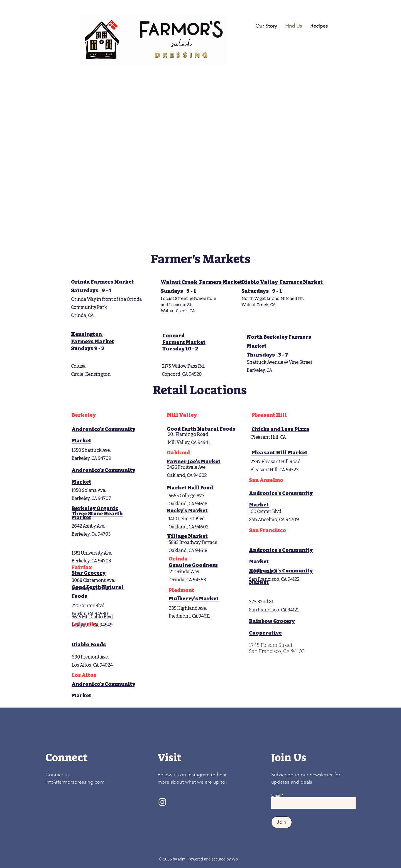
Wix (235, 859)
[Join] (282, 822)
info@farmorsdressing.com (75, 782)
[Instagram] (162, 802)
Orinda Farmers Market (102, 282)
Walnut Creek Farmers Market (202, 282)
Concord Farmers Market (184, 339)
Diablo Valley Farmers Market (283, 282)
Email (276, 795)
